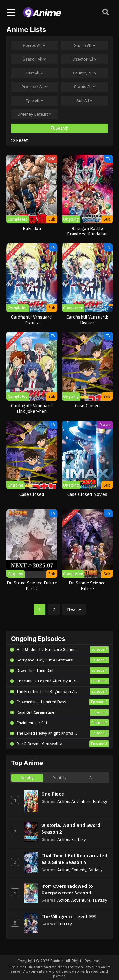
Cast (34, 73)
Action (63, 801)
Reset (19, 140)
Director (85, 59)
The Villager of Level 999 (69, 917)
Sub (85, 101)
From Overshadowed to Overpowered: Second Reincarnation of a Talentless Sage (75, 890)
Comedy (79, 870)
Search (60, 128)
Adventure (81, 801)
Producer (34, 87)
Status (85, 87)
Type (34, 101)
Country (85, 73)
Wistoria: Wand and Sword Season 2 (71, 829)
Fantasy (100, 801)
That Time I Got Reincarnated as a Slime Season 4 (74, 859)
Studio (85, 46)
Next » (74, 609)
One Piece (53, 794)
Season (34, 59)
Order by (34, 114)
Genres (34, 46)
